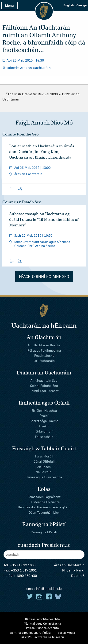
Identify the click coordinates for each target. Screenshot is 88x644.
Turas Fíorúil (44, 456)
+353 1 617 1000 (23, 565)
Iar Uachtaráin (44, 361)
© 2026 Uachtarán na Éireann (43, 637)
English (69, 5)
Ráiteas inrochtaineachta (42, 619)
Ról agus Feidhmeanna (44, 350)
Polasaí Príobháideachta (42, 628)
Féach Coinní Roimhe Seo (44, 277)
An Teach (44, 467)
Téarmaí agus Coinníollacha (42, 624)
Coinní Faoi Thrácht (44, 391)
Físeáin (44, 426)
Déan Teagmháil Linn (44, 512)
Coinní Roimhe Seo (44, 386)
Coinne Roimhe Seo (21, 134)
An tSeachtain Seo (44, 380)
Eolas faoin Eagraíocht (44, 497)
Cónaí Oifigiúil (44, 461)
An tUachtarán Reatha (44, 345)
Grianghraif (44, 431)
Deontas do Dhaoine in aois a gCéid (44, 507)
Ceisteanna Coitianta (44, 502)
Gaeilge (82, 5)
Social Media (66, 633)
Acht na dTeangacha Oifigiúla (30, 633)
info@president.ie (49, 589)
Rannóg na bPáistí (44, 532)
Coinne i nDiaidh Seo (22, 202)
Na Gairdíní (44, 472)
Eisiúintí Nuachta (44, 410)
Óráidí (44, 416)
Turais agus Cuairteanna (44, 477)
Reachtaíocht (44, 356)
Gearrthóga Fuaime (44, 421)
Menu (10, 6)
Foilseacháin (44, 436)
